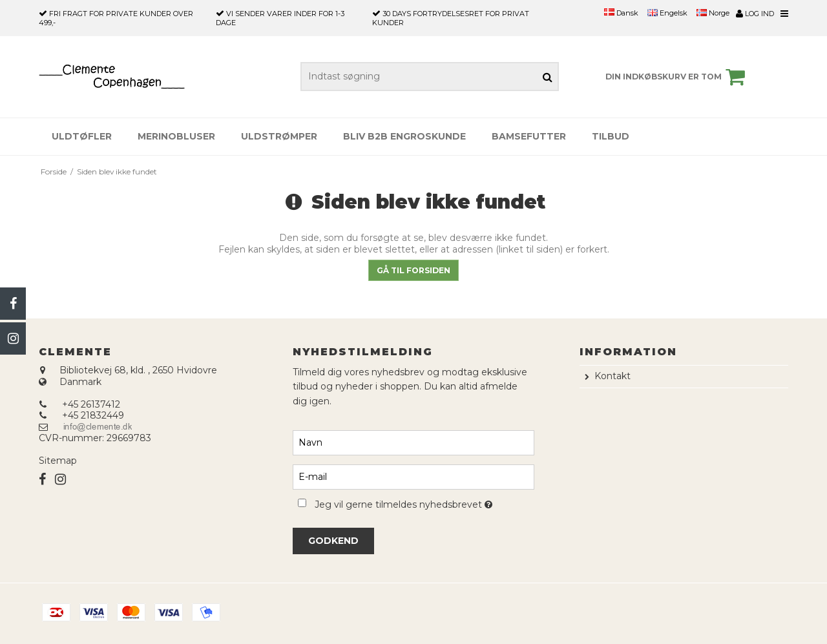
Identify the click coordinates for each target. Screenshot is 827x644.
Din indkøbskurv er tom (677, 77)
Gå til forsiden (413, 270)
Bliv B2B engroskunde (404, 136)
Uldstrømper (279, 136)
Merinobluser (176, 136)
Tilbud (611, 136)
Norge (713, 13)
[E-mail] (413, 476)
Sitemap (58, 461)
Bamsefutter (529, 136)
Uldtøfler (82, 136)
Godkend (333, 541)
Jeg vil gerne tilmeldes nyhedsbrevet (424, 502)
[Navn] (413, 442)
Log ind (755, 14)
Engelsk (667, 13)
